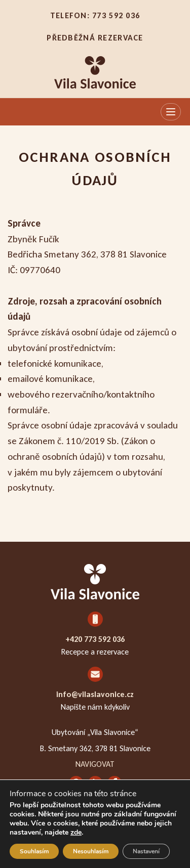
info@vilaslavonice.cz (95, 694)
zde (76, 832)
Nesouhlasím (91, 851)
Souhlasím (34, 851)
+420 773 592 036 (95, 639)
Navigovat (95, 764)
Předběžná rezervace (95, 38)
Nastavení (146, 851)
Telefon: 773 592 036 (95, 15)
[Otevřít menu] (171, 112)
